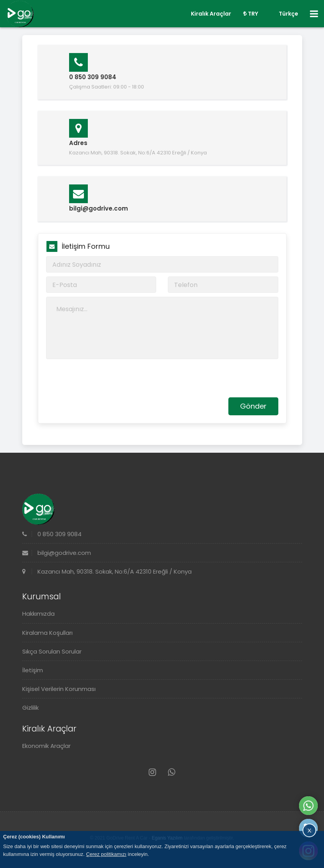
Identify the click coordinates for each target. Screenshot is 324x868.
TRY (251, 14)
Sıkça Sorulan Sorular (52, 651)
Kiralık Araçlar (211, 14)
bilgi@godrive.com (57, 553)
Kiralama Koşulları (47, 633)
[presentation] (105, 378)
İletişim (33, 670)
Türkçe (284, 14)
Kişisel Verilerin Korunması (59, 689)
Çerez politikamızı (106, 854)
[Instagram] (152, 772)
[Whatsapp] (172, 772)
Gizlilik (30, 708)
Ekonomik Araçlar (46, 746)
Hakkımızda (38, 614)
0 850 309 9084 (52, 534)
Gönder (253, 406)
